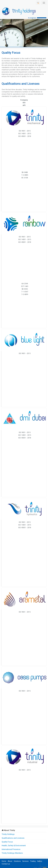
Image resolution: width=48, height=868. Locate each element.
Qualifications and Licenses (13, 838)
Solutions (17, 861)
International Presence (11, 849)
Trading (33, 861)
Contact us (6, 864)
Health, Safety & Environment (14, 846)
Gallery (40, 861)
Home (4, 861)
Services (25, 861)
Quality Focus (7, 842)
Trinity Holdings (8, 834)
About (10, 861)
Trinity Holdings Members (12, 853)
